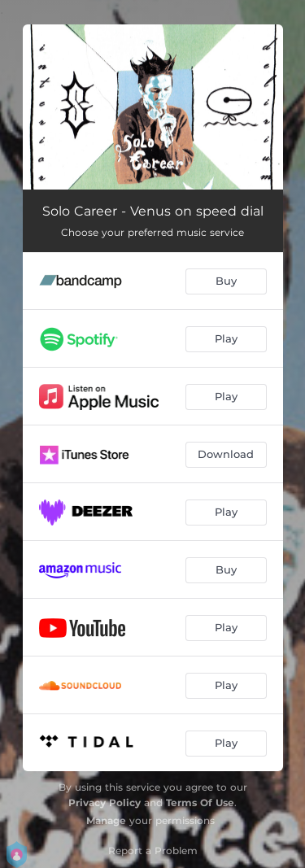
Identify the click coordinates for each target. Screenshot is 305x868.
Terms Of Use (200, 803)
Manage (106, 820)
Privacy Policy (105, 803)
